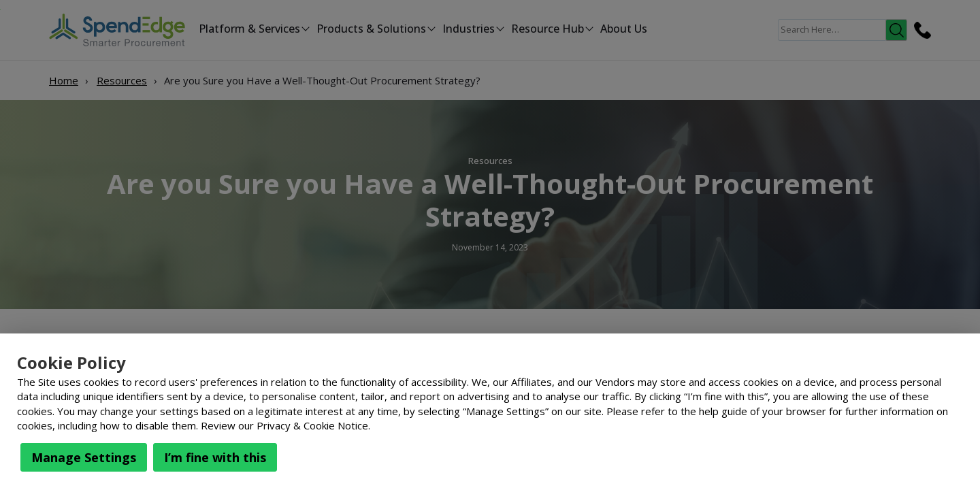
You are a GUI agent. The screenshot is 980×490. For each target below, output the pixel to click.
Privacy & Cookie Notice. (313, 425)
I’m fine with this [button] (215, 457)
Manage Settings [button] (84, 457)
